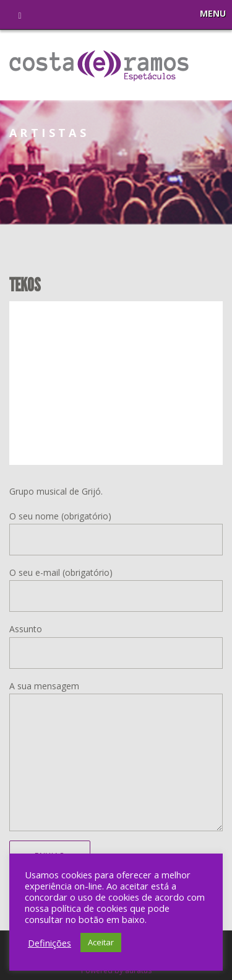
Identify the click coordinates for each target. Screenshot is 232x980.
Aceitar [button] (101, 942)
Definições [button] (49, 943)
